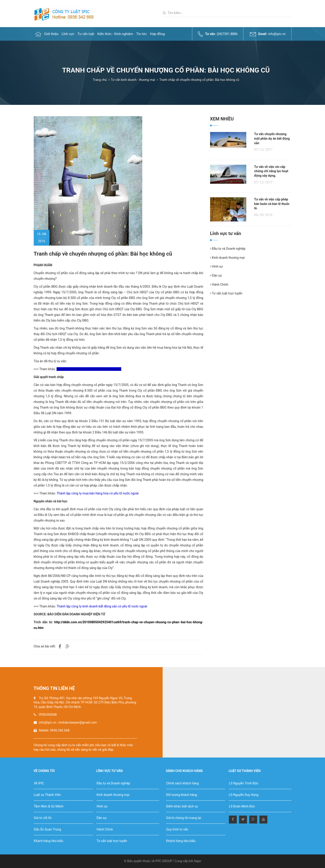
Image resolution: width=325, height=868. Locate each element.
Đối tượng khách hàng (182, 795)
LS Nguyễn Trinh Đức (244, 783)
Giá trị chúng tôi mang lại (184, 818)
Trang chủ (100, 80)
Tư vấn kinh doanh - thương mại (133, 80)
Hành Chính (219, 285)
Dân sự (216, 275)
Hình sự (217, 266)
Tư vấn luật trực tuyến (226, 293)
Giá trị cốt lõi (43, 818)
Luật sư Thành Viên (47, 795)
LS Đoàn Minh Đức (242, 806)
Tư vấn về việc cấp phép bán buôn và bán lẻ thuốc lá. (272, 204)
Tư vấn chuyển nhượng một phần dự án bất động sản (272, 138)
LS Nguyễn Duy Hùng (244, 795)
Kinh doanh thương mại (227, 258)
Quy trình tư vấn (177, 829)
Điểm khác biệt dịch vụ (182, 806)
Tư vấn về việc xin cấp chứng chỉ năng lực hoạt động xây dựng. (271, 171)
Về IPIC (39, 783)
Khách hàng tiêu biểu (49, 841)
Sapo (197, 861)
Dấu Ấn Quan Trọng (47, 829)
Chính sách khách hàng (183, 783)
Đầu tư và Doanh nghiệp (228, 249)
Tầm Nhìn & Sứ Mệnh (49, 806)
